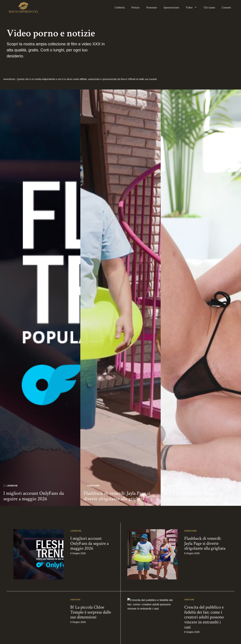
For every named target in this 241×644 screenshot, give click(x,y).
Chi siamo (209, 8)
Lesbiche (12, 585)
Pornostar (152, 8)
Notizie (135, 8)
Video (193, 8)
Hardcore (93, 585)
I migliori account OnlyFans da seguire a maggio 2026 (34, 595)
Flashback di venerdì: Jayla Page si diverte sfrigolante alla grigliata (117, 595)
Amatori (172, 585)
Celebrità (120, 8)
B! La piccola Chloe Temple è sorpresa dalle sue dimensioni (193, 595)
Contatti (226, 8)
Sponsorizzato (171, 8)
